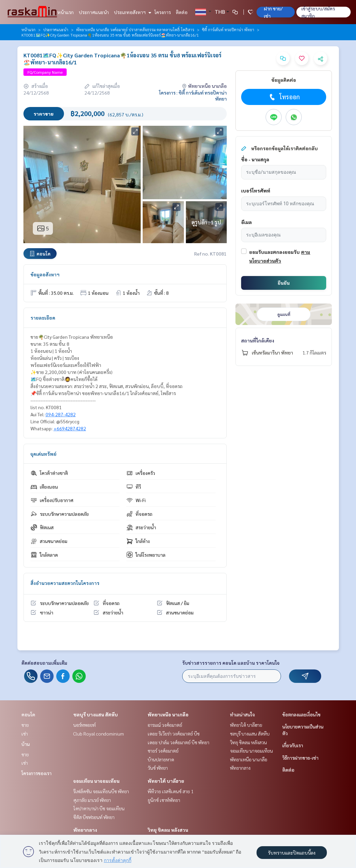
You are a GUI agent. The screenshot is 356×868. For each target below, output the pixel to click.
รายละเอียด (43, 318)
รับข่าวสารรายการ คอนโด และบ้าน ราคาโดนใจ (231, 663)
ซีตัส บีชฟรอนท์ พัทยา (94, 817)
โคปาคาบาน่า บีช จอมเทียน (99, 808)
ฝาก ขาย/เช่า (273, 12)
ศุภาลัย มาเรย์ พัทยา (92, 800)
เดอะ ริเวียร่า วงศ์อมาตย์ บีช (174, 734)
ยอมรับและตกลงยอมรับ (274, 252)
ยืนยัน (284, 283)
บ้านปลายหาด (161, 759)
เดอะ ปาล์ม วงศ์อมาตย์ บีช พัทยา (179, 742)
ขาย (25, 725)
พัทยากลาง (85, 830)
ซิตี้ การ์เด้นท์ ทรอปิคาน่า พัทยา (228, 30)
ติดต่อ (182, 12)
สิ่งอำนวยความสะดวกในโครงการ (65, 583)
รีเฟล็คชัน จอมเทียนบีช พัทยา (101, 791)
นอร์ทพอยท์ (85, 725)
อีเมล (246, 222)
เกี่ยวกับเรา (293, 745)
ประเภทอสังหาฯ (132, 12)
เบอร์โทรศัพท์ (256, 191)
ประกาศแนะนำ (94, 12)
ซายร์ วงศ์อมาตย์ (163, 751)
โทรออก (284, 97)
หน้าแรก (65, 12)
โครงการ (163, 12)
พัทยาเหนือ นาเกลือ (168, 714)
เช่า (25, 734)
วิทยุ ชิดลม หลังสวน (168, 830)
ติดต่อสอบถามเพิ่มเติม (44, 663)
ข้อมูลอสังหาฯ (45, 274)
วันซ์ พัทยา (158, 768)
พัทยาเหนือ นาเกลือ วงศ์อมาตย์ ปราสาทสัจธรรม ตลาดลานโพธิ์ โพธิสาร (135, 30)
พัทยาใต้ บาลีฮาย (166, 781)
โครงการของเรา (37, 773)
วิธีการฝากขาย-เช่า (300, 758)
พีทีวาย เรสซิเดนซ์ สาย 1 (171, 791)
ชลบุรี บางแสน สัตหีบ (96, 714)
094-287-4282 (61, 414)
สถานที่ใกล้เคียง (258, 340)
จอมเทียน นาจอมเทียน (96, 781)
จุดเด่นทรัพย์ (44, 454)
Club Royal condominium (99, 734)
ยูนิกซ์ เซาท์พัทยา (164, 800)
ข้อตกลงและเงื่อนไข (301, 714)
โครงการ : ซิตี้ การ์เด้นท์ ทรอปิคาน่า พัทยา (193, 96)
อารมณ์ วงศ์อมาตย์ (165, 725)
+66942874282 (70, 428)
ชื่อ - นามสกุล (255, 159)
